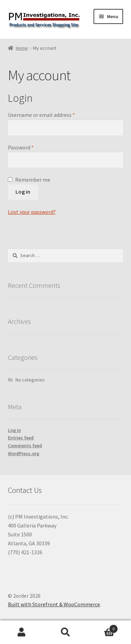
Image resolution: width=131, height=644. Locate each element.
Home (22, 48)
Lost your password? (32, 212)
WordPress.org (24, 453)
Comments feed (25, 446)
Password (21, 147)
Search (65, 632)
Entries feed (21, 438)
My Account (22, 632)
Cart (103, 627)
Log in (23, 192)
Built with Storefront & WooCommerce (54, 604)
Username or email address (41, 115)
